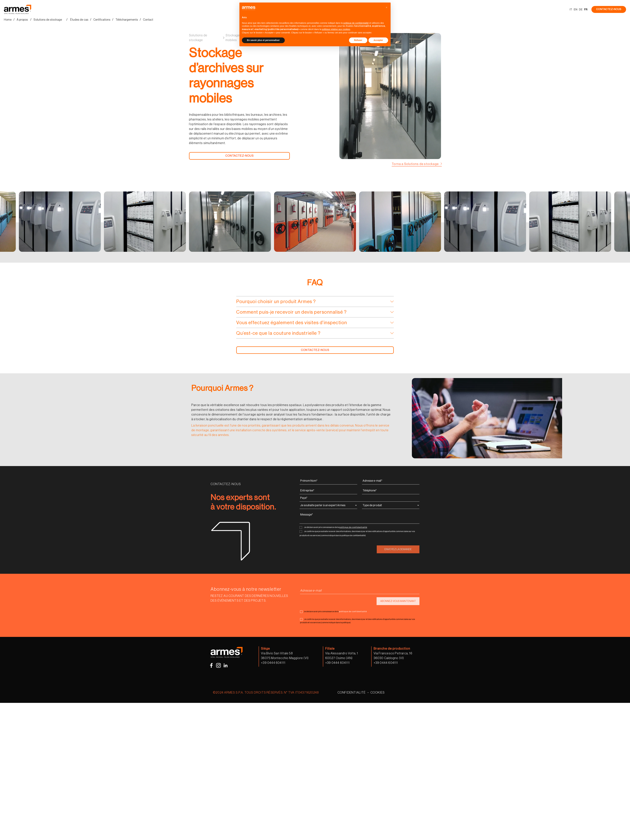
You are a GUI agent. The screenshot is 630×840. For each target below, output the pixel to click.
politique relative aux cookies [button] (336, 29)
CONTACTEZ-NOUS (609, 9)
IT (571, 10)
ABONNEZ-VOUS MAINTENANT (398, 601)
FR (586, 10)
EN (576, 10)
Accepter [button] (378, 40)
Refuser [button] (358, 40)
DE (581, 10)
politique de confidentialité (353, 527)
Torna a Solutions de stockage (415, 164)
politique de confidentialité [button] (356, 23)
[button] (387, 8)
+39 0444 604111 (273, 663)
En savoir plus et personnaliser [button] (263, 40)
